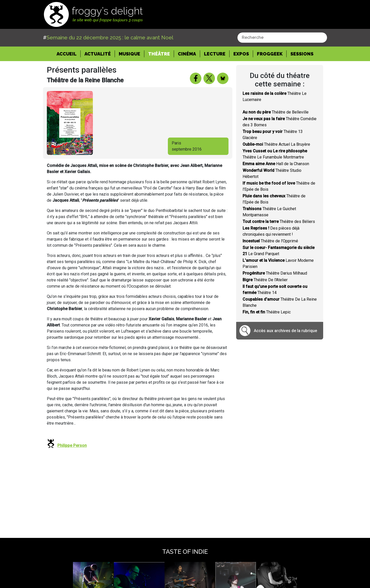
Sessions (302, 54)
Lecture (215, 54)
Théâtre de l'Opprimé (270, 241)
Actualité (98, 54)
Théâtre (159, 54)
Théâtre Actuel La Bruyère (276, 144)
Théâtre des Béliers (279, 222)
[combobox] (282, 38)
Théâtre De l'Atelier (265, 280)
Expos (241, 54)
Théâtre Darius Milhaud (275, 273)
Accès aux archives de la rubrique (285, 331)
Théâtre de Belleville (276, 112)
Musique (129, 54)
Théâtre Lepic (267, 312)
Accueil (69, 53)
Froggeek (270, 54)
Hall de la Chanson (276, 164)
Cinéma (187, 54)
